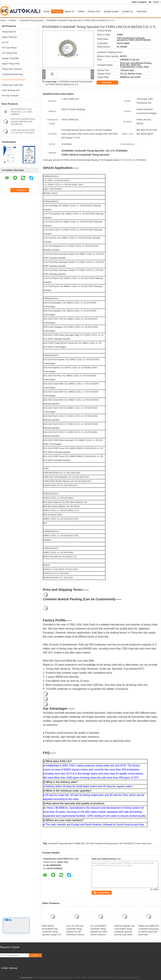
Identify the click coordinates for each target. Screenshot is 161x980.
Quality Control (111, 11)
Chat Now (141, 11)
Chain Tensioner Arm (11, 90)
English (157, 2)
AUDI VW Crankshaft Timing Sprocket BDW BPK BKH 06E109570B (23, 122)
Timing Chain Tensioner (12, 69)
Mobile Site (6, 972)
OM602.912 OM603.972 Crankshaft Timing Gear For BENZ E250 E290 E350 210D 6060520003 (149, 932)
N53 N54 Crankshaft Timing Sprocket (102, 844)
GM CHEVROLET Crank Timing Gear (135, 844)
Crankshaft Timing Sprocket (31, 20)
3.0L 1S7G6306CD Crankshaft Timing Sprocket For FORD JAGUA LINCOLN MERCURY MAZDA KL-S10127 (100, 933)
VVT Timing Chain (10, 53)
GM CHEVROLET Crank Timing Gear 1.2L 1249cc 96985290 (22, 112)
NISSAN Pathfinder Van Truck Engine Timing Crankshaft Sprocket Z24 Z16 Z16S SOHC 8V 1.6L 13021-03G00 (125, 932)
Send (35, 955)
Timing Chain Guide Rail (12, 85)
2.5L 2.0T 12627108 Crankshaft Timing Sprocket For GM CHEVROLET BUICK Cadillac (75, 932)
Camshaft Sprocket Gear (12, 74)
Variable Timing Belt (10, 58)
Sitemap (13, 968)
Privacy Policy (26, 978)
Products (57, 11)
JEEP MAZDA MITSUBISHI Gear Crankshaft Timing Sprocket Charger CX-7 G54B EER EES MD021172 (52, 933)
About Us (70, 11)
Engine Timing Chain (11, 64)
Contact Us (128, 11)
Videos (81, 11)
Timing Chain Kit (9, 32)
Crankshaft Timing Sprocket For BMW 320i (66, 844)
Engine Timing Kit (9, 37)
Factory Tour (94, 11)
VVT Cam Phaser (9, 48)
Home (46, 11)
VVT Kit (5, 42)
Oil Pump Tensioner (10, 96)
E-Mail (4, 968)
